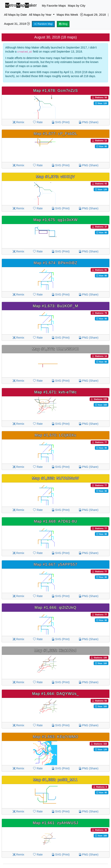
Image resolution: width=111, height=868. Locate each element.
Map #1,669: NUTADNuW (55, 478)
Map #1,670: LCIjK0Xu (55, 435)
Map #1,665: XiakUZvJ (55, 651)
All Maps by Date (15, 15)
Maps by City (77, 6)
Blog (63, 24)
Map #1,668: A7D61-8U (55, 521)
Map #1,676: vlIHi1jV (55, 177)
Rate (38, 122)
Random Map (43, 24)
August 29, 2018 (93, 15)
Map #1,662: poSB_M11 (55, 780)
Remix (19, 122)
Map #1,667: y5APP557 (55, 564)
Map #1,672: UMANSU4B (55, 349)
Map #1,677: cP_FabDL (55, 134)
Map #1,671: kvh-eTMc (55, 392)
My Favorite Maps (54, 6)
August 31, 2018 (17, 24)
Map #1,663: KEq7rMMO (55, 737)
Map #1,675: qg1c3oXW (55, 220)
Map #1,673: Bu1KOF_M (55, 306)
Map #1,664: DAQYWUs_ (55, 694)
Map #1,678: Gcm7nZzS (55, 91)
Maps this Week (67, 15)
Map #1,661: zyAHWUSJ (55, 823)
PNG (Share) (89, 122)
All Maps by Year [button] (40, 15)
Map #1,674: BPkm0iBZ (55, 263)
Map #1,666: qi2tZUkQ (56, 608)
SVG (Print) (61, 122)
